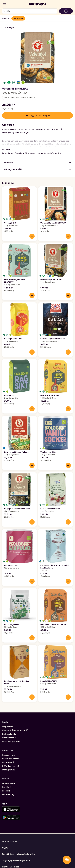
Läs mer (6, 149)
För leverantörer (11, 759)
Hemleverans (9, 738)
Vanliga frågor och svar (15, 730)
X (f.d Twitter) (10, 766)
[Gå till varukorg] (66, 11)
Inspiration (8, 727)
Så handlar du (9, 734)
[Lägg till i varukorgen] (32, 236)
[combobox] (31, 11)
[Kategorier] (5, 4)
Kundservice (8, 755)
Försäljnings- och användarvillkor (19, 854)
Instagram (9, 770)
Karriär (7, 787)
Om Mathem (8, 783)
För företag (8, 794)
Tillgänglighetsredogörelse (16, 860)
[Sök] (5, 11)
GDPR (5, 848)
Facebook (8, 762)
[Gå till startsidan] (37, 4)
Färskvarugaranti (11, 741)
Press (6, 791)
